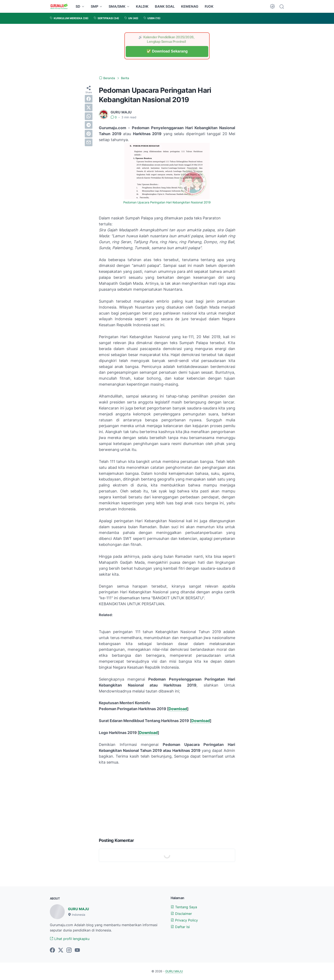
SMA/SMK (117, 6)
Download (178, 709)
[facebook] (89, 99)
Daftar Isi (180, 927)
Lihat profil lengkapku (70, 939)
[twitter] (89, 107)
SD (78, 6)
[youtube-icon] (77, 950)
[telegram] (89, 125)
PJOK (209, 6)
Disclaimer (181, 914)
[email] (89, 142)
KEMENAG (190, 6)
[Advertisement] (167, 800)
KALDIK (142, 6)
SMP (94, 6)
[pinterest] (89, 134)
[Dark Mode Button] (272, 6)
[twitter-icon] (61, 950)
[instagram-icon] (69, 950)
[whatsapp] (89, 116)
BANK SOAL (165, 6)
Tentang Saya (184, 907)
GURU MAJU (78, 909)
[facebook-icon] (52, 950)
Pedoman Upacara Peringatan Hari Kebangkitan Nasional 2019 (167, 202)
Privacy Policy (184, 920)
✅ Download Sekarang (167, 51)
